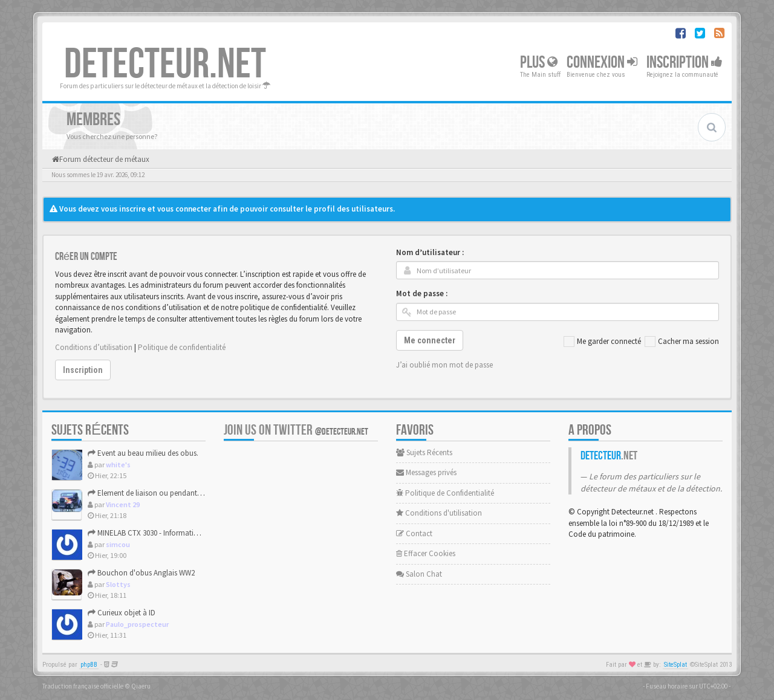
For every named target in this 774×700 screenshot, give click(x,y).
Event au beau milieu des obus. (143, 453)
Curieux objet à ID (122, 613)
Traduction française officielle (83, 686)
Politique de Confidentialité (445, 493)
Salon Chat (419, 574)
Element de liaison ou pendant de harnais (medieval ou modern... (199, 493)
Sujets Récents (424, 452)
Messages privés (426, 472)
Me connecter (430, 340)
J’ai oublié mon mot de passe (444, 365)
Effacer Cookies (426, 553)
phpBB (89, 665)
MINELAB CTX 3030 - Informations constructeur (168, 533)
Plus (539, 63)
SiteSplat (675, 665)
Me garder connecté (602, 342)
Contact (414, 533)
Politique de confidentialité (182, 347)
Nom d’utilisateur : (430, 252)
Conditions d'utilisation (439, 513)
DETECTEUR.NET (165, 65)
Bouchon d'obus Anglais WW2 (141, 573)
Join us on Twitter (296, 430)
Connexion (602, 63)
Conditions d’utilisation (94, 347)
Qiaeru (141, 686)
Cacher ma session (682, 342)
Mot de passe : (422, 293)
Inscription (685, 63)
